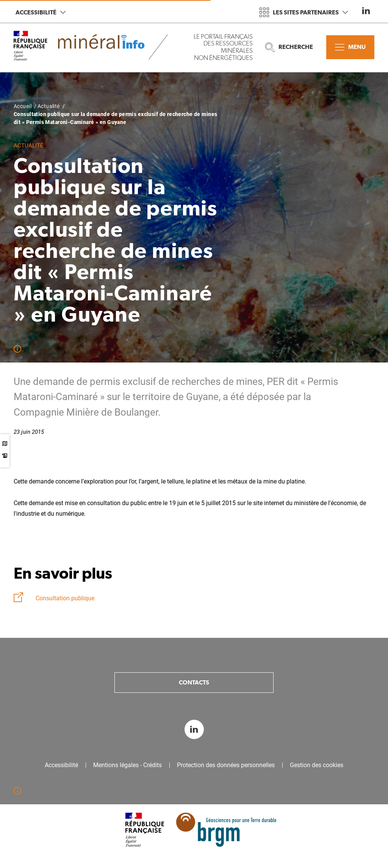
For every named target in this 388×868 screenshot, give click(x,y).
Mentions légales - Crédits (128, 765)
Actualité (49, 106)
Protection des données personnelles (226, 765)
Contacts (194, 682)
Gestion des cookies (317, 765)
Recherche (289, 47)
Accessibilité (41, 12)
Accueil (23, 106)
